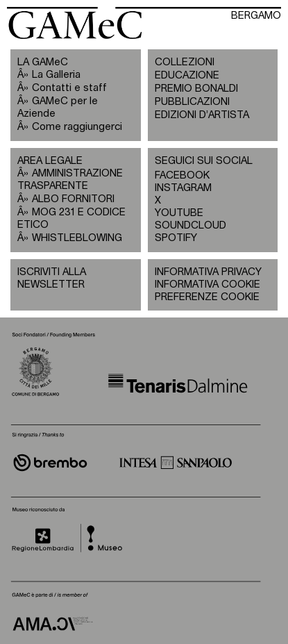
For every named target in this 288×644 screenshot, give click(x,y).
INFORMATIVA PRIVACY (208, 272)
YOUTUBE (179, 213)
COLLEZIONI (185, 62)
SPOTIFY (176, 238)
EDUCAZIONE (187, 75)
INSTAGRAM (183, 188)
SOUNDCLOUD (184, 225)
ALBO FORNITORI (73, 199)
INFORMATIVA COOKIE (207, 284)
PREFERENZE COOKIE (207, 297)
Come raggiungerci (77, 127)
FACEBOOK (182, 175)
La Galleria (56, 75)
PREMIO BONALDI (196, 89)
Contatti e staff (69, 88)
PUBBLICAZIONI (192, 102)
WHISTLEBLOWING (77, 238)
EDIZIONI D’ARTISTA (202, 115)
